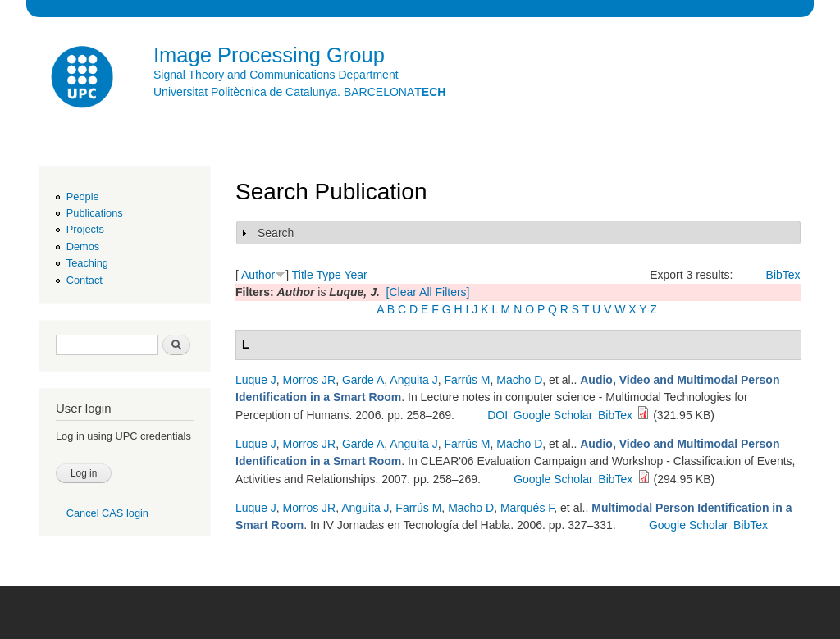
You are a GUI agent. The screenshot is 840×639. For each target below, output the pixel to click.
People (83, 196)
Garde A (363, 380)
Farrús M (468, 380)
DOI (498, 415)
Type (328, 275)
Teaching (87, 263)
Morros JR (310, 380)
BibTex (783, 275)
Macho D (519, 380)
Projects (85, 229)
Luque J (256, 380)
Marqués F (527, 508)
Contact (84, 280)
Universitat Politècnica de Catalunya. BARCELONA (299, 92)
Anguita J (413, 380)
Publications (95, 213)
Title (303, 275)
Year (355, 275)
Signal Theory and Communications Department (276, 75)
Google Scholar (553, 415)
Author (258, 275)
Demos (83, 246)
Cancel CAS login (107, 513)
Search (276, 233)
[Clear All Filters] (428, 292)
